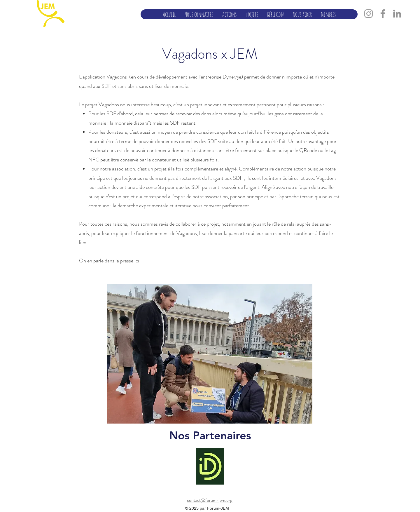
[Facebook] (383, 14)
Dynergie (232, 77)
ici (137, 261)
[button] (199, 14)
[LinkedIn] (397, 14)
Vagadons (117, 77)
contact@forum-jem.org (210, 500)
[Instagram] (369, 14)
